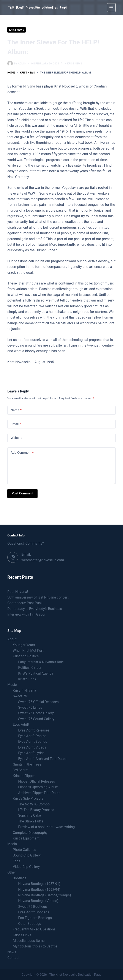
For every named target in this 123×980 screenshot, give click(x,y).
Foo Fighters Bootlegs (35, 918)
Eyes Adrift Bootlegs (34, 912)
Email (16, 424)
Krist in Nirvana (24, 690)
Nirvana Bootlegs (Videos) (38, 901)
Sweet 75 (20, 696)
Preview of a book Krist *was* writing (46, 827)
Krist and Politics (26, 656)
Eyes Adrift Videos (32, 747)
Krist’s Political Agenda (36, 673)
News (12, 952)
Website (16, 438)
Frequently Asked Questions (34, 929)
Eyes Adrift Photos (32, 736)
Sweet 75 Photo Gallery (36, 713)
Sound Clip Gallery (27, 855)
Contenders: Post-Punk (25, 603)
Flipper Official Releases (36, 781)
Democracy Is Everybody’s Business (35, 609)
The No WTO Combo (34, 804)
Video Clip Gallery (26, 867)
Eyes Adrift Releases (34, 730)
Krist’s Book (27, 679)
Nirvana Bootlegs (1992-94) (39, 890)
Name (16, 410)
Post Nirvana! (18, 592)
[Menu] (111, 8)
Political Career (30, 668)
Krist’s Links (22, 935)
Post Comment (22, 493)
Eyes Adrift (21, 724)
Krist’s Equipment (26, 838)
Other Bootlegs (30, 924)
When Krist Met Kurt (28, 651)
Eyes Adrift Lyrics (31, 753)
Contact (13, 958)
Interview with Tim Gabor (26, 614)
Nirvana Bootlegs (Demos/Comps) (45, 895)
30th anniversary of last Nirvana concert (38, 597)
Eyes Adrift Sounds (33, 742)
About (12, 639)
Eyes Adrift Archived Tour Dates (42, 759)
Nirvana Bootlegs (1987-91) (39, 884)
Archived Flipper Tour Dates (39, 793)
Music (12, 685)
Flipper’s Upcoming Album (38, 787)
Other (12, 872)
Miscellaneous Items (29, 941)
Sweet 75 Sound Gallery (36, 719)
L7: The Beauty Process (36, 810)
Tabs (17, 861)
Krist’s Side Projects (28, 798)
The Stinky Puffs (31, 821)
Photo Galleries (24, 850)
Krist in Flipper (24, 776)
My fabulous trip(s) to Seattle (35, 946)
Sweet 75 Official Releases (38, 702)
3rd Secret (21, 770)
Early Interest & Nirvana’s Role (41, 662)
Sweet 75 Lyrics (30, 707)
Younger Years (24, 645)
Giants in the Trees (27, 764)
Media (12, 844)
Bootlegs (20, 878)
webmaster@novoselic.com (43, 560)
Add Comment (22, 453)
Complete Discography (30, 833)
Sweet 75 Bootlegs (32, 907)
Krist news (17, 30)
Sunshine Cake (29, 815)
